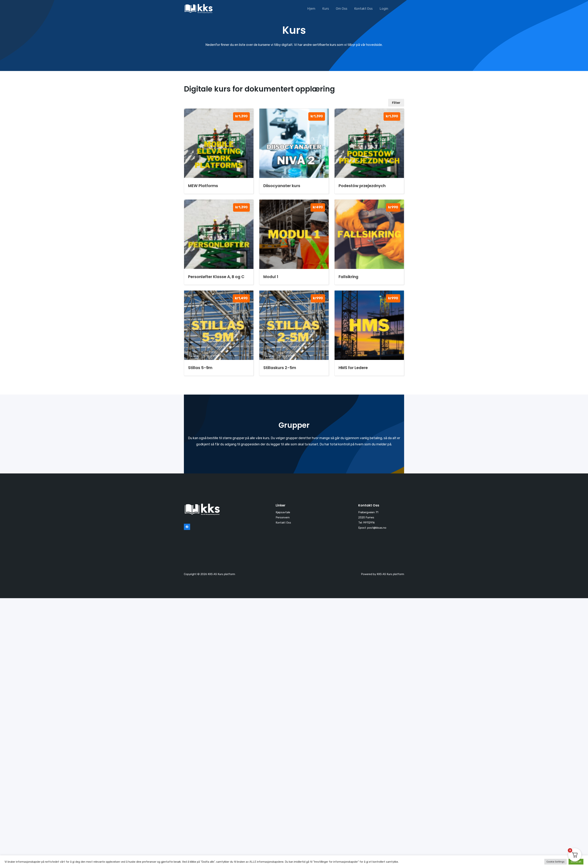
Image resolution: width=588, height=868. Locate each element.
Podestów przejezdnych (362, 186)
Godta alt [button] (576, 862)
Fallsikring (349, 277)
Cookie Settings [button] (556, 862)
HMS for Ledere (353, 368)
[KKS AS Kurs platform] (199, 8)
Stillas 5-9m (200, 368)
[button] (400, 9)
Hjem (313, 9)
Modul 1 (271, 277)
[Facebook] (187, 527)
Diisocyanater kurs (282, 186)
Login (384, 9)
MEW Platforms (203, 186)
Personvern (283, 517)
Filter (396, 103)
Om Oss (342, 9)
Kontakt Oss (364, 9)
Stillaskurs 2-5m (280, 368)
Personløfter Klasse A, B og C (216, 277)
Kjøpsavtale (283, 513)
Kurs (327, 9)
